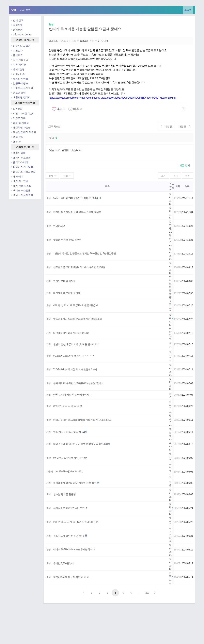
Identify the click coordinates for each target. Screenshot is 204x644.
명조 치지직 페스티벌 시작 (67, 432)
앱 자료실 (17, 137)
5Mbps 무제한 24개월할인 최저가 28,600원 (76, 198)
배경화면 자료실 (21, 127)
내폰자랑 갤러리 (21, 97)
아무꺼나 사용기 (21, 46)
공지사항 (17, 25)
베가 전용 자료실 (21, 186)
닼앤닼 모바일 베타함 (65, 281)
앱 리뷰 (16, 142)
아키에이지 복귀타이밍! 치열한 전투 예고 (75, 483)
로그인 (188, 10)
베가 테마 (17, 176)
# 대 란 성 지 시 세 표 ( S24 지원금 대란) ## (76, 305)
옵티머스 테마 (20, 162)
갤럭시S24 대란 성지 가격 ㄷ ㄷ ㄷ (71, 577)
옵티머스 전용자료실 (23, 172)
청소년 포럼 (18, 93)
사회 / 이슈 (18, 74)
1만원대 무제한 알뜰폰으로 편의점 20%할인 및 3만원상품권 (85, 253)
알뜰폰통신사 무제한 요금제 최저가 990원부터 (78, 319)
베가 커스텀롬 (20, 181)
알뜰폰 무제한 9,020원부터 (67, 240)
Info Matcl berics (21, 35)
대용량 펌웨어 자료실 (23, 132)
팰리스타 (54, 41)
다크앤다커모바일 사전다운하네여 (71, 333)
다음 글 (184, 126)
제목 (107, 186)
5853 (147, 593)
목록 (187, 176)
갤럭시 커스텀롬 (21, 158)
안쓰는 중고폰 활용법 (65, 494)
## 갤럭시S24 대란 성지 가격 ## (70, 458)
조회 (178, 186)
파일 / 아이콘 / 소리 (23, 113)
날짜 (187, 186)
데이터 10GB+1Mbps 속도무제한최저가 (74, 549)
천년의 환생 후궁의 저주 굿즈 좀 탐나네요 (75, 344)
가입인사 (17, 51)
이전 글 (164, 126)
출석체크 (17, 55)
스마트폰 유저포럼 (22, 88)
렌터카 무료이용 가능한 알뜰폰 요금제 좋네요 (85, 29)
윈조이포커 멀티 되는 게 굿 (67, 536)
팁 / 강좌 (17, 109)
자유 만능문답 (20, 60)
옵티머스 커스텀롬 (22, 167)
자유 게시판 (18, 64)
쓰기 (163, 176)
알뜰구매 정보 (20, 83)
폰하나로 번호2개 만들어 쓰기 (69, 508)
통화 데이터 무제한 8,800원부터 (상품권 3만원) (78, 383)
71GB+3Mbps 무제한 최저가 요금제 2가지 (75, 369)
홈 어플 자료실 (20, 123)
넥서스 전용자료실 (22, 195)
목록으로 (55, 126)
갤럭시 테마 (18, 153)
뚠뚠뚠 (170, 294)
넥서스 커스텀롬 (21, 190)
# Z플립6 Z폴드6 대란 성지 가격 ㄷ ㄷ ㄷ (74, 356)
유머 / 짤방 (18, 69)
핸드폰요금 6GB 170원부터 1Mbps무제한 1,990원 (79, 267)
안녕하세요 (59, 226)
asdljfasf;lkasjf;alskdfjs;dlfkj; (69, 472)
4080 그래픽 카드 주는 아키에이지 (71, 395)
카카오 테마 (18, 118)
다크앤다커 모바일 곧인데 (67, 293)
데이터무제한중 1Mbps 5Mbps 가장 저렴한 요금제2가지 (82, 420)
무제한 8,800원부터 (64, 563)
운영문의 (17, 30)
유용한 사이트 (20, 79)
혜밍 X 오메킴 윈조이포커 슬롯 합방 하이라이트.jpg (80, 444)
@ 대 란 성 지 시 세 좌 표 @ (68, 406)
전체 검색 (17, 20)
